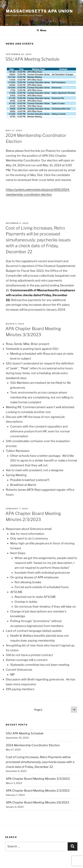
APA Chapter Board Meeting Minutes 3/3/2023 (38, 779)
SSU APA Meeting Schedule (32, 59)
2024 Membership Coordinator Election (33, 745)
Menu (41, 30)
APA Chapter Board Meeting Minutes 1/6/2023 (37, 802)
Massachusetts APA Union (39, 11)
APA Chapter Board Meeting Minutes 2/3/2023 (38, 791)
